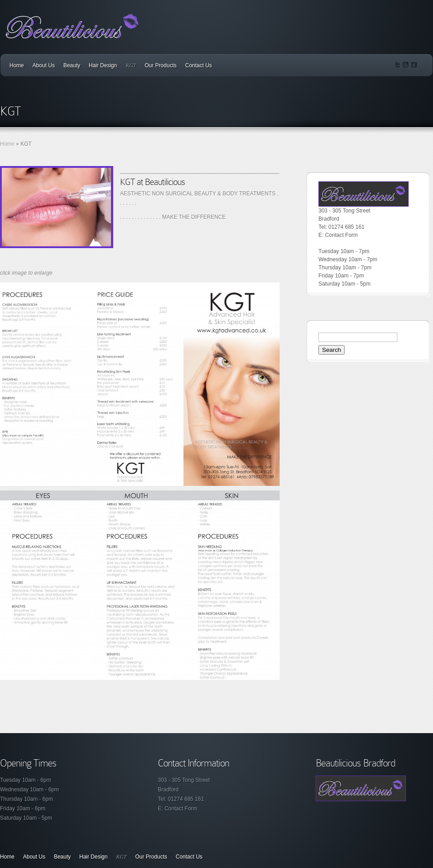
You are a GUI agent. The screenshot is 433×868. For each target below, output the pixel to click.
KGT (131, 65)
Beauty (71, 65)
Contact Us (198, 65)
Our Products (161, 65)
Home (17, 65)
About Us (44, 65)
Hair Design (103, 65)
